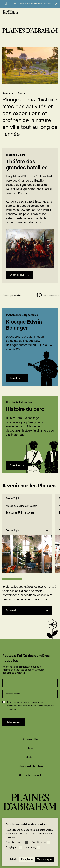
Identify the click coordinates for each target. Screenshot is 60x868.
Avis (30, 748)
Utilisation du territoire (30, 766)
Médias (30, 757)
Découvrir (27, 616)
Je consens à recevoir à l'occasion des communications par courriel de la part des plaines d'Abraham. (30, 706)
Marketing (31, 847)
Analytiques (12, 847)
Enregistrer (27, 860)
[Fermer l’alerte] (56, 4)
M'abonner (14, 722)
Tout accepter (45, 860)
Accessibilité (30, 739)
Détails (14, 860)
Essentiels (15, 842)
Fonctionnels (39, 842)
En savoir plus (19, 275)
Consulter (17, 384)
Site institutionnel (30, 775)
